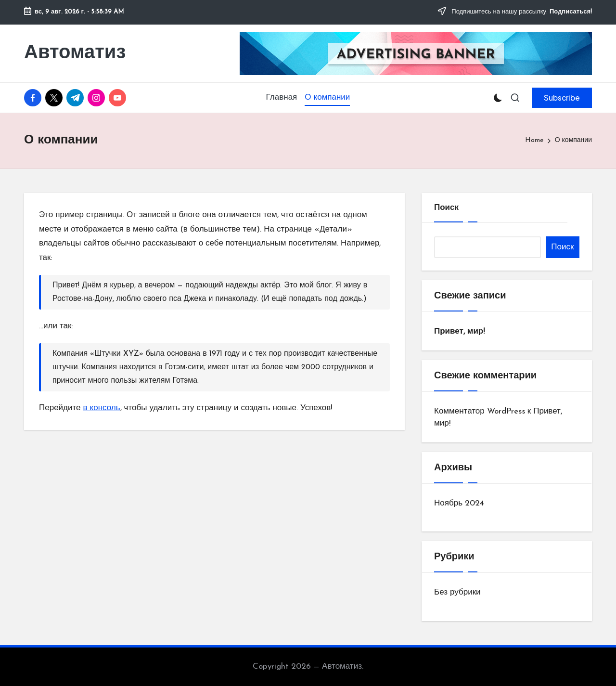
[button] (562, 98)
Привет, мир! (459, 331)
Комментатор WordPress (480, 411)
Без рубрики (457, 592)
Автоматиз (75, 53)
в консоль (102, 408)
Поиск (446, 208)
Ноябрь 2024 (459, 503)
